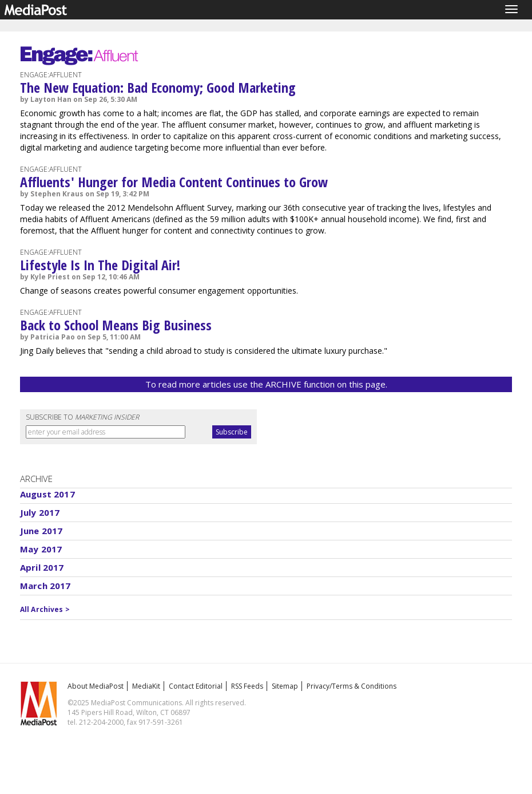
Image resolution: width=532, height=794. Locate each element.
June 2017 (41, 531)
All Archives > (45, 609)
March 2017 (45, 586)
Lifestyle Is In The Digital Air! (100, 265)
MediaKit (146, 686)
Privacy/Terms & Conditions (352, 686)
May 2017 (41, 549)
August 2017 (47, 494)
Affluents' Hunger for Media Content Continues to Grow (174, 182)
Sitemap (285, 686)
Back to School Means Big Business (116, 325)
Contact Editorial (196, 686)
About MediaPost (96, 686)
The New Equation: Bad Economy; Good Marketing (158, 87)
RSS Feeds (247, 686)
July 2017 (40, 512)
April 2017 (42, 567)
